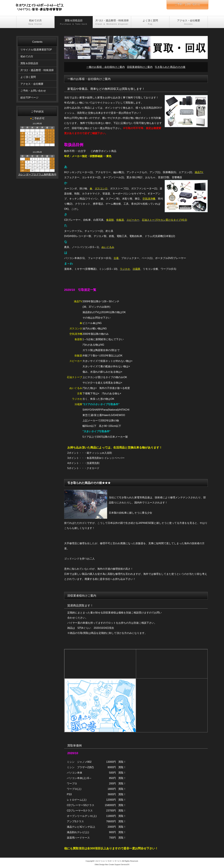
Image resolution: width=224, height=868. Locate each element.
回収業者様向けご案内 (140, 67)
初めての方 (35, 22)
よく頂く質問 (150, 22)
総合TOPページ (29, 98)
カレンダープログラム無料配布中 (37, 174)
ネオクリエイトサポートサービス (108, 861)
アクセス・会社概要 (189, 22)
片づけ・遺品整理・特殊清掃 (112, 22)
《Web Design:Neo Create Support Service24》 (112, 864)
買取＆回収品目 (74, 22)
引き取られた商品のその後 (170, 67)
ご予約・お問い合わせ (33, 91)
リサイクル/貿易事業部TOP (36, 50)
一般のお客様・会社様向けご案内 (106, 67)
